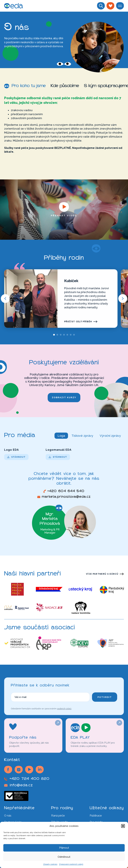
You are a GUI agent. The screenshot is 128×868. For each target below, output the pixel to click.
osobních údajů (64, 709)
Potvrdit (105, 697)
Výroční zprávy (110, 436)
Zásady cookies (50, 864)
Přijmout (64, 848)
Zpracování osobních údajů (71, 864)
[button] (123, 826)
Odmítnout (64, 857)
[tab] (54, 335)
